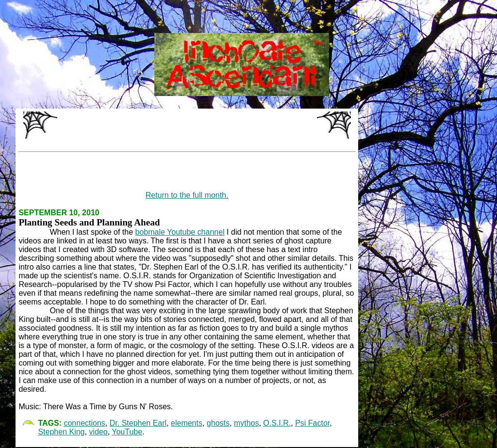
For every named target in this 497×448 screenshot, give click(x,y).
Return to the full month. (187, 195)
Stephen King (61, 432)
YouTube (127, 432)
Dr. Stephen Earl (138, 423)
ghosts (218, 423)
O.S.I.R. (277, 423)
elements (187, 423)
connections (84, 423)
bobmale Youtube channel (180, 232)
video (98, 432)
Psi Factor (312, 423)
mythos (247, 423)
